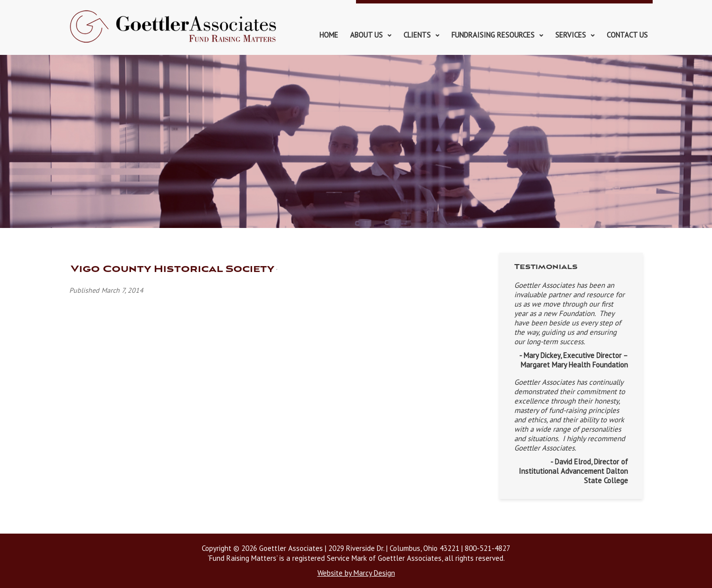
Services (571, 35)
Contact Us (627, 35)
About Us (366, 35)
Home (329, 35)
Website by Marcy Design (356, 573)
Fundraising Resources (493, 35)
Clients (417, 35)
